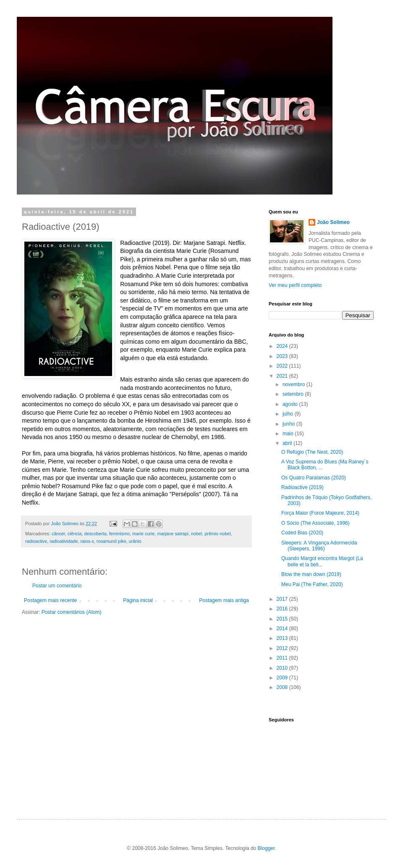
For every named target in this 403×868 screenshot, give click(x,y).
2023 (283, 356)
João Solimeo (333, 222)
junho (289, 424)
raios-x (87, 541)
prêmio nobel (217, 534)
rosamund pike (111, 541)
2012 (283, 648)
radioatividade (64, 541)
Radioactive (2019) (302, 487)
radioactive (36, 541)
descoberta (95, 534)
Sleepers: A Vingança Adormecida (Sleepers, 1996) (319, 546)
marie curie (143, 534)
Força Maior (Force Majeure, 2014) (320, 513)
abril (288, 443)
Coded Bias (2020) (302, 533)
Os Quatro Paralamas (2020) (314, 478)
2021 (283, 376)
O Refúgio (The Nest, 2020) (312, 452)
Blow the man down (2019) (311, 574)
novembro (294, 384)
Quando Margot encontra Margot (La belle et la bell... (322, 561)
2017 (283, 599)
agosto (291, 404)
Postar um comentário (57, 586)
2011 (283, 658)
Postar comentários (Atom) (72, 612)
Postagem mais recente (50, 600)
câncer (58, 534)
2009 (283, 678)
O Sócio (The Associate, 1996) (315, 523)
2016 (283, 609)
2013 (283, 638)
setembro (294, 394)
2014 (283, 629)
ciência (75, 534)
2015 (283, 619)
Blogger (266, 848)
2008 (283, 687)
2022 (283, 366)
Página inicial (138, 600)
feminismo (119, 534)
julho (289, 414)
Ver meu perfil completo (295, 285)
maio (289, 434)
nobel (196, 534)
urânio (135, 541)
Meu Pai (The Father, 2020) (312, 584)
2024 (283, 346)
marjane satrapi (173, 534)
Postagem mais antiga (224, 600)
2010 (283, 668)
